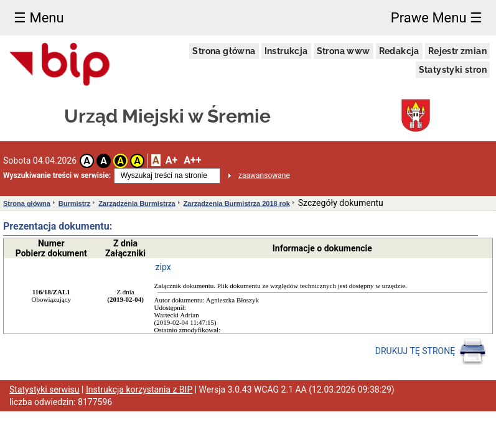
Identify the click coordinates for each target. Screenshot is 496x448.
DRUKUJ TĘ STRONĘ (431, 352)
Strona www (344, 51)
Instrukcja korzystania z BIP (139, 390)
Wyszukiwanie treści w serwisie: (57, 175)
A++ (192, 160)
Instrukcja (286, 51)
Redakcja (399, 51)
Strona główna (224, 51)
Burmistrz (74, 203)
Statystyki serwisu (44, 390)
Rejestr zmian (457, 51)
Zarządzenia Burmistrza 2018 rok (237, 203)
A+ (171, 160)
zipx (163, 267)
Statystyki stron (453, 70)
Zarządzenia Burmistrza (137, 203)
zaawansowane (264, 175)
